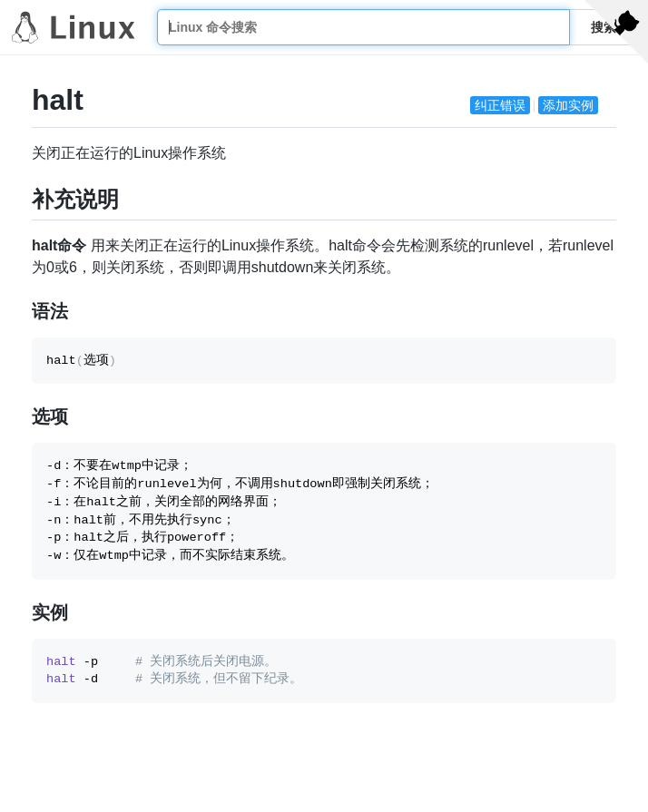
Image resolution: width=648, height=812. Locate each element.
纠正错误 (500, 105)
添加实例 (568, 105)
